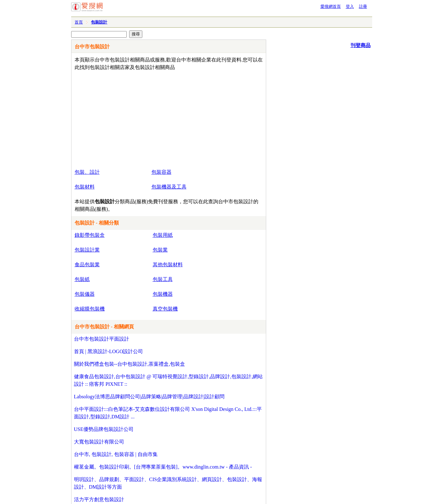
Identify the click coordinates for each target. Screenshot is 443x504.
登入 (350, 6)
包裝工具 (163, 279)
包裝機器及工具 (169, 187)
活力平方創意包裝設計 (99, 499)
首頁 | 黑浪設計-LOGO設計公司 (109, 351)
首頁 (79, 22)
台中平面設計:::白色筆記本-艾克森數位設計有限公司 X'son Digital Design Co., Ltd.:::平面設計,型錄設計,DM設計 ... (168, 413)
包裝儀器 (85, 294)
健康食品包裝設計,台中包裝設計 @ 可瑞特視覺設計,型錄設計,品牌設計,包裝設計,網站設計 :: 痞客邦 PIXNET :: (169, 380)
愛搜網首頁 (331, 6)
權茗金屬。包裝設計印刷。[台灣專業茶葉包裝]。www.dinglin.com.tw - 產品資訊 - (163, 467)
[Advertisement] (151, 118)
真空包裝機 (165, 309)
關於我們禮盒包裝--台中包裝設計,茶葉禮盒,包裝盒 (130, 364)
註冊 (363, 6)
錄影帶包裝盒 (90, 235)
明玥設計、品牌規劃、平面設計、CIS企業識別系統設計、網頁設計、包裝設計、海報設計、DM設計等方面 (168, 483)
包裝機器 (163, 294)
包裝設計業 (87, 250)
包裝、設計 (87, 172)
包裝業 (160, 250)
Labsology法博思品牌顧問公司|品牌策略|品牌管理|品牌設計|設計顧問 (149, 397)
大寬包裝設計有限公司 (99, 442)
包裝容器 (161, 172)
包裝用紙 (163, 235)
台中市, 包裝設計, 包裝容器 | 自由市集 (116, 454)
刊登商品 (361, 45)
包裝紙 (82, 279)
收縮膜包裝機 (90, 309)
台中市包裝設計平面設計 (102, 339)
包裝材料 (85, 187)
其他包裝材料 (168, 265)
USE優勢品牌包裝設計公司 (104, 429)
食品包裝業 (87, 265)
